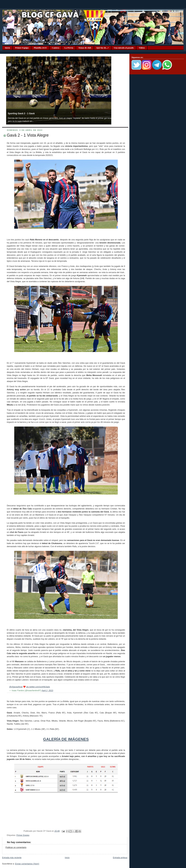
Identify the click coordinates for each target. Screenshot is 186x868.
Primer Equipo (22, 48)
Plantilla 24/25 (40, 48)
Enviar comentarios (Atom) (27, 864)
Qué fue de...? (103, 48)
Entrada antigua (120, 858)
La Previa (69, 48)
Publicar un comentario (16, 847)
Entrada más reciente (12, 858)
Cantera (56, 48)
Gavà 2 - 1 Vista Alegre (28, 135)
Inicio (7, 48)
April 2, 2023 (47, 691)
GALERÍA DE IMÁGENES (66, 739)
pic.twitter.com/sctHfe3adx (38, 687)
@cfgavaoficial (16, 687)
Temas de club (85, 48)
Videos (142, 48)
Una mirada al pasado (124, 48)
